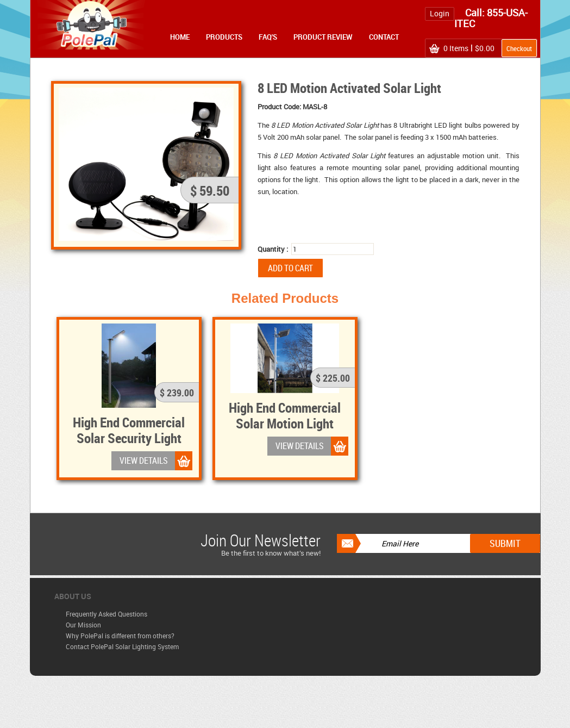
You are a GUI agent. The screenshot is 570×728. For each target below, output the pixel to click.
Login (440, 13)
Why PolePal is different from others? (120, 636)
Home (180, 37)
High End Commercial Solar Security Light (129, 430)
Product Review (323, 37)
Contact (384, 37)
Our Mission (83, 625)
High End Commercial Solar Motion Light (285, 415)
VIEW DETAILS (144, 461)
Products (224, 37)
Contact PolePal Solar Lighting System (122, 646)
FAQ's (268, 37)
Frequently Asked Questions (107, 614)
